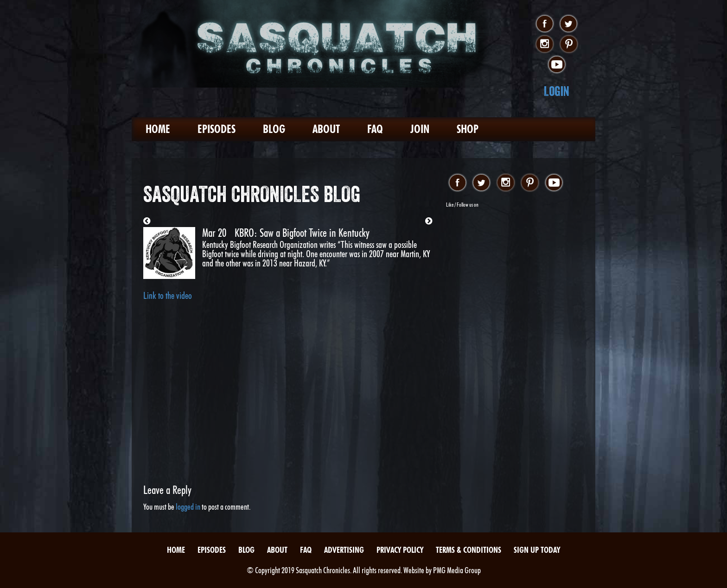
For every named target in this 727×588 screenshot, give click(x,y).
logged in (188, 507)
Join (420, 129)
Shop (468, 129)
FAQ (375, 129)
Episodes (217, 129)
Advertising (344, 550)
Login (557, 91)
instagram (545, 44)
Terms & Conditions (469, 550)
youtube (557, 65)
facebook (545, 24)
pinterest (569, 44)
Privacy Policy (400, 550)
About (326, 129)
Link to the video (168, 296)
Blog (274, 129)
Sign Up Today (537, 550)
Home (158, 129)
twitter (569, 24)
